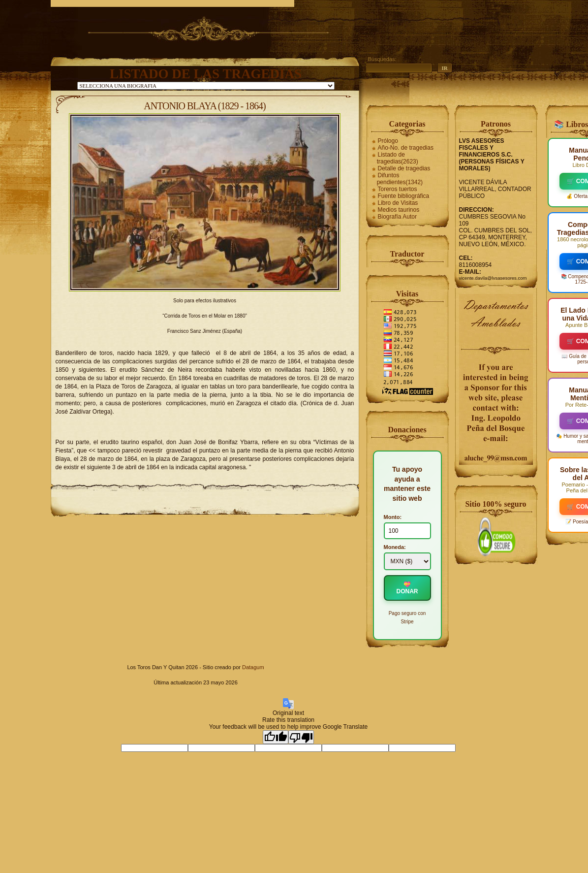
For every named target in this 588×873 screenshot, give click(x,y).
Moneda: (395, 547)
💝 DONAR (407, 588)
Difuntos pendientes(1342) (400, 179)
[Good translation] (276, 737)
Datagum (253, 667)
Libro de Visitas (398, 203)
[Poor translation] (301, 737)
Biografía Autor (397, 217)
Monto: (393, 517)
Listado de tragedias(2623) (398, 158)
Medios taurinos (399, 210)
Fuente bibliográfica (404, 196)
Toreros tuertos (398, 189)
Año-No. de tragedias (406, 148)
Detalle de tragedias (404, 168)
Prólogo (388, 141)
